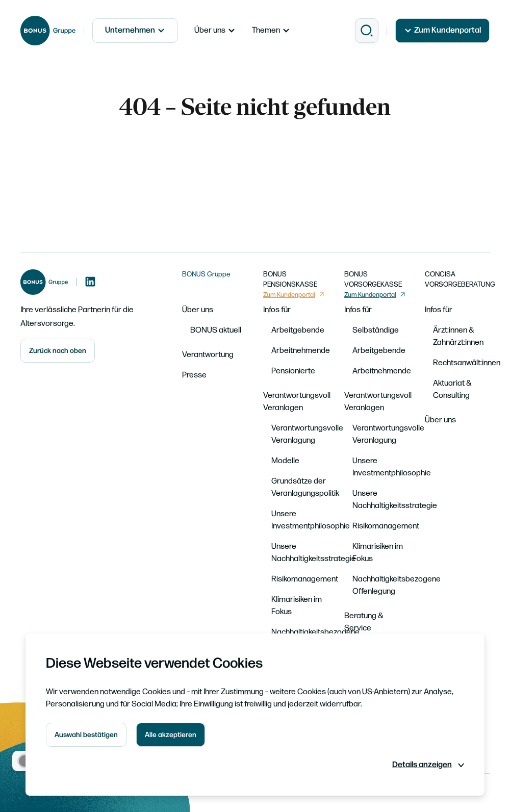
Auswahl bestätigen (86, 735)
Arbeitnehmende (301, 351)
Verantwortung (208, 355)
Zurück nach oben (58, 351)
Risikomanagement (305, 579)
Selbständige (376, 330)
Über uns (215, 30)
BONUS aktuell (216, 330)
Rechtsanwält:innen (467, 363)
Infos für (277, 310)
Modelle (285, 461)
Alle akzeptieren (171, 735)
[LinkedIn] (90, 282)
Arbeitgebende (298, 330)
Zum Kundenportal (442, 30)
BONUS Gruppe (206, 274)
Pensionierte (293, 371)
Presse (194, 375)
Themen (271, 30)
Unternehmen (135, 30)
